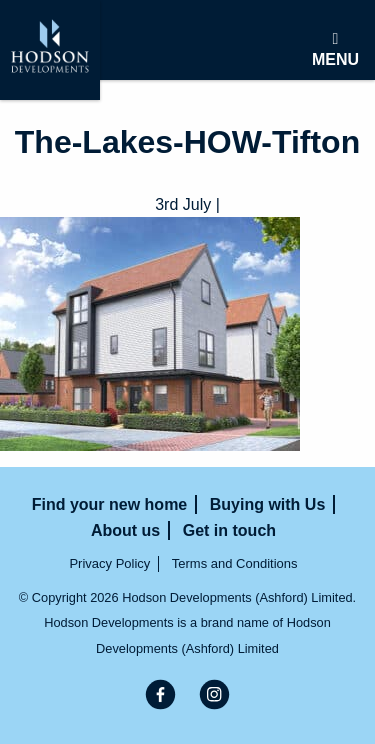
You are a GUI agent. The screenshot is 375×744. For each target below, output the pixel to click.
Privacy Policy (109, 563)
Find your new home (110, 504)
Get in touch (229, 530)
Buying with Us (268, 504)
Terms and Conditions (235, 563)
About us (125, 530)
